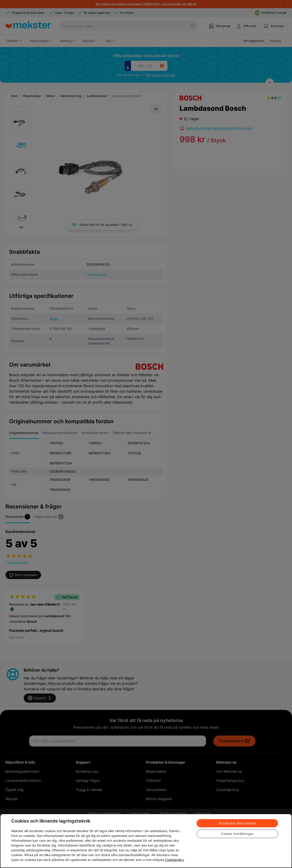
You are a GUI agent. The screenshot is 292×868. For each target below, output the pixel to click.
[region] (146, 841)
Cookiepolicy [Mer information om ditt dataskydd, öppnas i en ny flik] (175, 860)
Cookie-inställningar (237, 834)
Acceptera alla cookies (237, 823)
